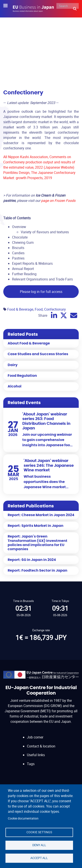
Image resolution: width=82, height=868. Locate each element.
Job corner (35, 737)
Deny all (39, 845)
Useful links (36, 755)
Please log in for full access (41, 292)
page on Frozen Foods (58, 201)
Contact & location (41, 746)
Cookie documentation (23, 818)
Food (39, 309)
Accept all (39, 858)
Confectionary (55, 309)
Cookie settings (39, 832)
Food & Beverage (20, 309)
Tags (31, 764)
